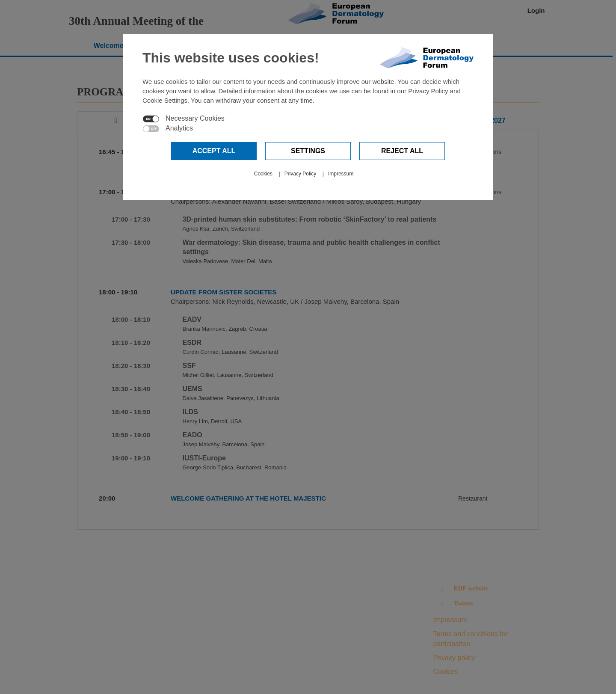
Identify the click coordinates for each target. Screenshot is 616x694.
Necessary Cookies (195, 119)
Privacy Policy (301, 174)
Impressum (341, 174)
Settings (308, 151)
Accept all (214, 151)
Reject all (402, 151)
